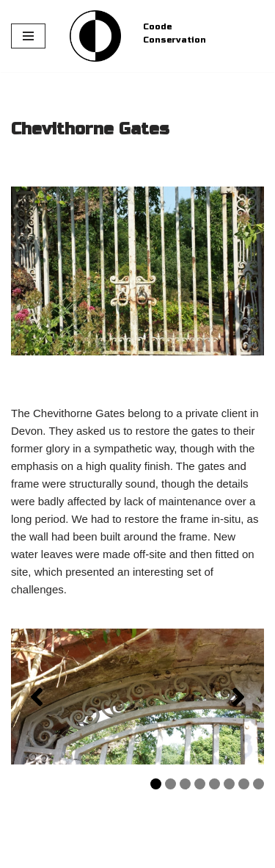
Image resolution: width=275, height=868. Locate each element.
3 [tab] (185, 784)
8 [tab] (258, 784)
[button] (37, 697)
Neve (24, 853)
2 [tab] (170, 784)
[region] (137, 697)
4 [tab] (200, 784)
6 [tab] (229, 784)
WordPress (134, 853)
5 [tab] (214, 784)
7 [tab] (244, 784)
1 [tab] (156, 784)
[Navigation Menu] (28, 36)
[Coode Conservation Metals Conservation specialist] (95, 36)
